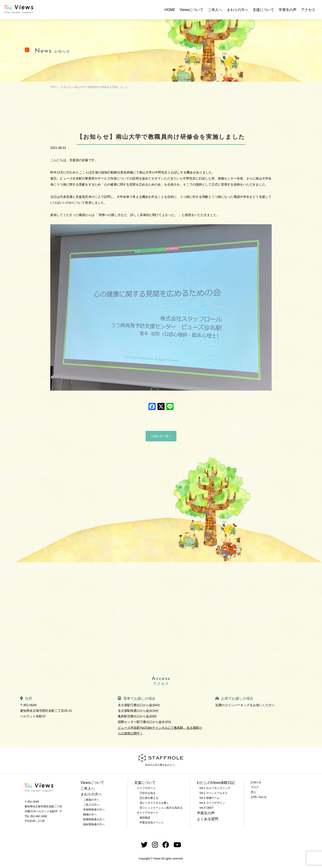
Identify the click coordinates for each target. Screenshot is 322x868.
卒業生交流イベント (152, 823)
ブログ (255, 787)
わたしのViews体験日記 (216, 783)
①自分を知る (148, 793)
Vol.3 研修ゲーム (210, 798)
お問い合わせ (259, 797)
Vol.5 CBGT (207, 808)
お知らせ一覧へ (161, 436)
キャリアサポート (148, 813)
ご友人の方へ (91, 805)
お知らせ (66, 87)
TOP (53, 87)
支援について (263, 10)
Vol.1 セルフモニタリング (215, 788)
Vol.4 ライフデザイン (212, 803)
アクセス (308, 10)
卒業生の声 (288, 10)
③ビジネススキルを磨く (154, 803)
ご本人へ (215, 10)
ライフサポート (146, 788)
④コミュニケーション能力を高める (161, 808)
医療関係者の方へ (94, 819)
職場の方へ (90, 815)
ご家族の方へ (91, 800)
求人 (253, 792)
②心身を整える (149, 798)
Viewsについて (192, 10)
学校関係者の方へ (94, 810)
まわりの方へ (237, 10)
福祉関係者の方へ (94, 824)
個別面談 (145, 818)
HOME (170, 10)
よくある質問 (208, 819)
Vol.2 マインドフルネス (214, 793)
